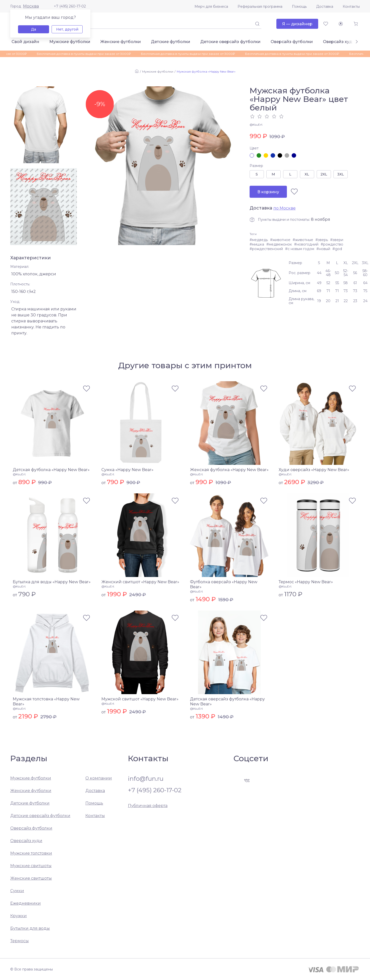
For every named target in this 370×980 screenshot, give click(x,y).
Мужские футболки (70, 42)
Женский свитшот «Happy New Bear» (140, 582)
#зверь (322, 240)
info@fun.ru (146, 779)
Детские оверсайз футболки (230, 42)
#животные (303, 240)
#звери (337, 240)
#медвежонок (279, 244)
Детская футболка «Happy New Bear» (51, 470)
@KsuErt (256, 125)
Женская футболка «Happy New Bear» (229, 470)
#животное (280, 240)
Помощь (299, 7)
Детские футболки (171, 42)
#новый (323, 249)
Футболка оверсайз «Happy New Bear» (224, 584)
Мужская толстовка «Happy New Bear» (46, 702)
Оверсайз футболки (292, 42)
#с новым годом (300, 249)
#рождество (332, 244)
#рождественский (266, 249)
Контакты (351, 7)
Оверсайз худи (339, 42)
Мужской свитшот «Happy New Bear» (140, 699)
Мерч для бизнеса (211, 7)
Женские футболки (121, 42)
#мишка (257, 244)
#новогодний (306, 244)
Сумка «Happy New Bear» (127, 470)
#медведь (259, 240)
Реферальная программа (260, 7)
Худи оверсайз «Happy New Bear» (314, 470)
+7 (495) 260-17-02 (70, 6)
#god (337, 249)
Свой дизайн (25, 42)
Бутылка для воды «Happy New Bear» (52, 582)
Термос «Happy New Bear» (306, 582)
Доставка (325, 7)
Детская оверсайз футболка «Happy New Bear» (227, 702)
